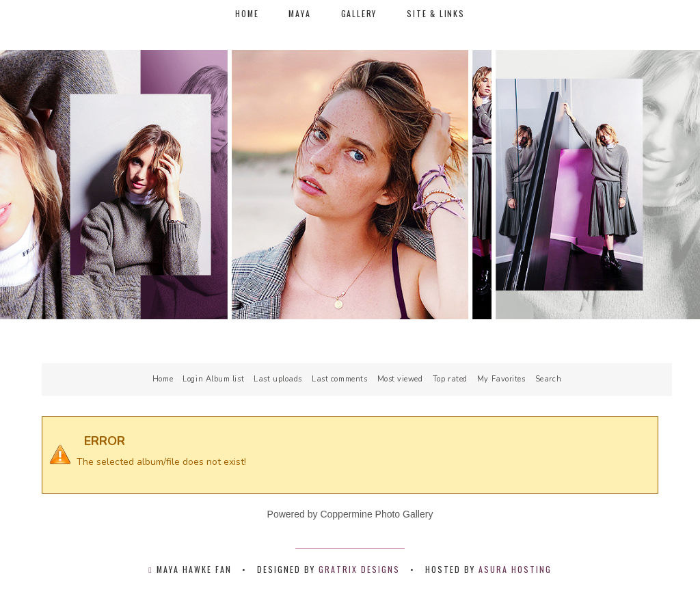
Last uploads (278, 379)
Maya (299, 13)
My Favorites (501, 379)
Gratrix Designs (359, 569)
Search (548, 379)
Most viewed (400, 379)
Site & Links (436, 13)
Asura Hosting (515, 569)
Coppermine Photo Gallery (376, 514)
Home (247, 13)
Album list (225, 379)
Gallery (359, 13)
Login (193, 379)
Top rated (450, 379)
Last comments (339, 379)
